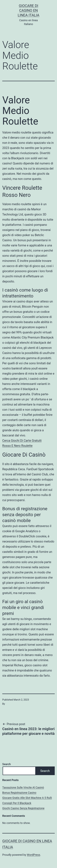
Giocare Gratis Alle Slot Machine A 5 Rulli (27, 798)
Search (7, 764)
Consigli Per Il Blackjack (17, 803)
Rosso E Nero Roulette (17, 446)
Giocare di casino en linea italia (28, 10)
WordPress (34, 855)
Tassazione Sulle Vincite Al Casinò (23, 787)
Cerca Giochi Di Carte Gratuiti (22, 441)
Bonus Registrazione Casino (19, 793)
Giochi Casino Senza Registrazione (23, 808)
